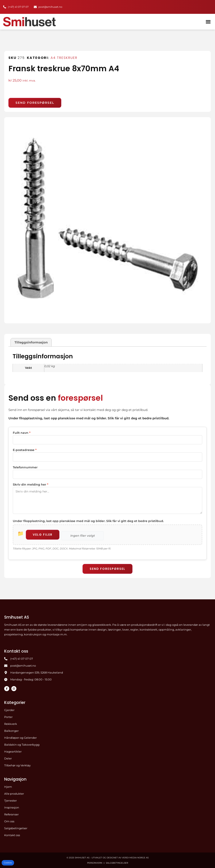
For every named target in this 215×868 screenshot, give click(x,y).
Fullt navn (22, 433)
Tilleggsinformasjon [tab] (31, 342)
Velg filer (43, 534)
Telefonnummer (25, 467)
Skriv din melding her (31, 484)
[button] (208, 22)
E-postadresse (25, 450)
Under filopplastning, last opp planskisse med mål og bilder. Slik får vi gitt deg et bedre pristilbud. (88, 521)
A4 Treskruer (64, 58)
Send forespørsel (107, 568)
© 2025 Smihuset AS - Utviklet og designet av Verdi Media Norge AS (108, 857)
